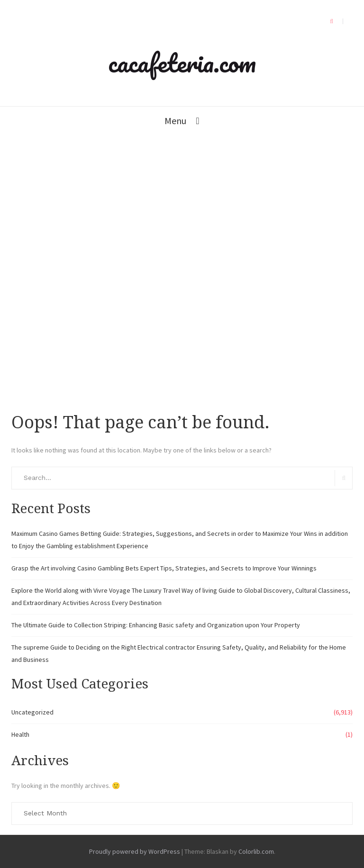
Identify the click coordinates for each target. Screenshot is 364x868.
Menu (175, 121)
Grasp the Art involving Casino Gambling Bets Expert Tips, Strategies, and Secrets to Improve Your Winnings (164, 568)
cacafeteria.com (182, 63)
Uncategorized (32, 712)
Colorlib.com (256, 851)
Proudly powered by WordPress (135, 851)
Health (20, 734)
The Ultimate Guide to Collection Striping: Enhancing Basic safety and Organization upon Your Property (156, 625)
